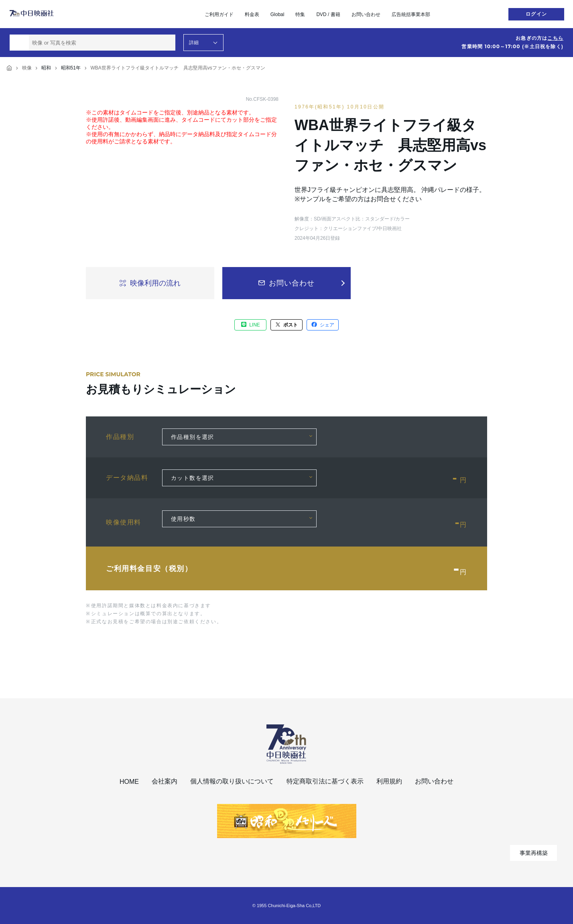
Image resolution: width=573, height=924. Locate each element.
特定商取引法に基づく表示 (325, 781)
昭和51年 (71, 68)
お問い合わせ (366, 14)
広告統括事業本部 (411, 14)
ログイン (536, 14)
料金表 (252, 14)
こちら (555, 38)
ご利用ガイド (219, 14)
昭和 (46, 68)
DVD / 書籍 (328, 14)
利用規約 (389, 781)
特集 (300, 14)
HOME (129, 782)
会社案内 (165, 781)
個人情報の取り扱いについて (232, 781)
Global (277, 14)
